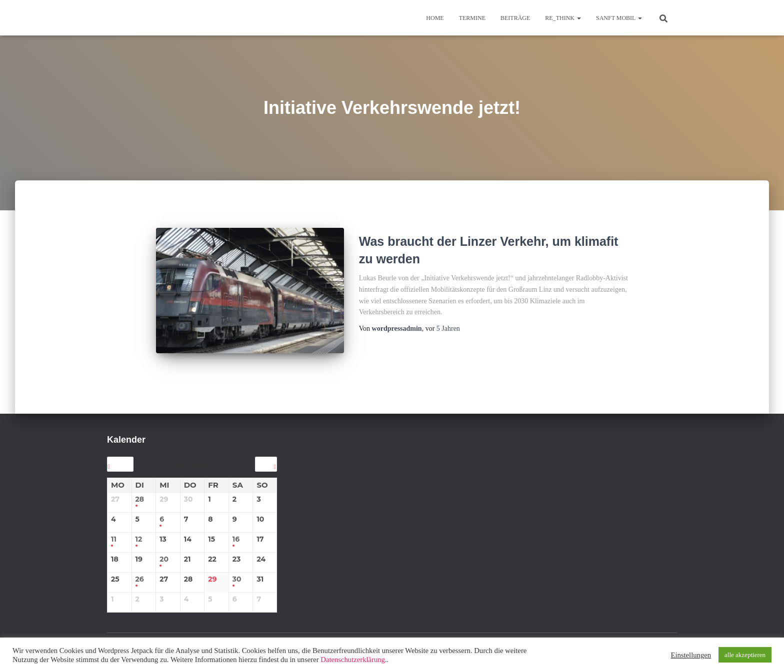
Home (435, 18)
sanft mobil (619, 18)
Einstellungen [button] (691, 655)
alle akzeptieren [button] (745, 655)
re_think (563, 18)
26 (140, 573)
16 (236, 533)
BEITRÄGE (515, 18)
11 (114, 533)
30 (237, 573)
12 (139, 533)
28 (140, 493)
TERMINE (472, 18)
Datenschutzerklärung (353, 660)
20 (164, 553)
